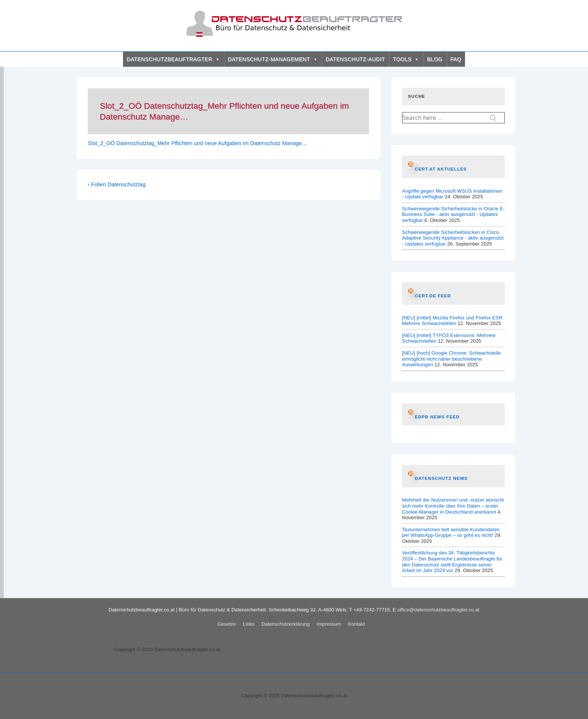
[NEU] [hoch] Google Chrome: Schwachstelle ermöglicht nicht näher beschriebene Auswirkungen (451, 359)
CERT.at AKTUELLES (441, 169)
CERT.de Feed (433, 296)
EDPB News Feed (437, 417)
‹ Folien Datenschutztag (117, 184)
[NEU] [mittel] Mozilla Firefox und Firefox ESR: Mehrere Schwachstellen (453, 321)
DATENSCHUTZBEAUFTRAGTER (173, 59)
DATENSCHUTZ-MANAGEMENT (273, 59)
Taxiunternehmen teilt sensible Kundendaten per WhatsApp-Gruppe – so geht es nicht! (451, 533)
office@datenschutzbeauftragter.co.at (439, 610)
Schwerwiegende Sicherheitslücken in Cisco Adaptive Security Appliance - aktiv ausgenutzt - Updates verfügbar (453, 238)
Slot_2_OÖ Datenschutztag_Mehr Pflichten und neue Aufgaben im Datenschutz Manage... (197, 143)
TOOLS (406, 59)
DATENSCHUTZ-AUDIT (355, 59)
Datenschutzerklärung (285, 624)
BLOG (435, 59)
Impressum (329, 624)
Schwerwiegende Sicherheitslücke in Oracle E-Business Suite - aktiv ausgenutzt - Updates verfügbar (453, 214)
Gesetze (227, 624)
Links (249, 624)
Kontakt (356, 624)
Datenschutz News (441, 478)
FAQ (456, 59)
